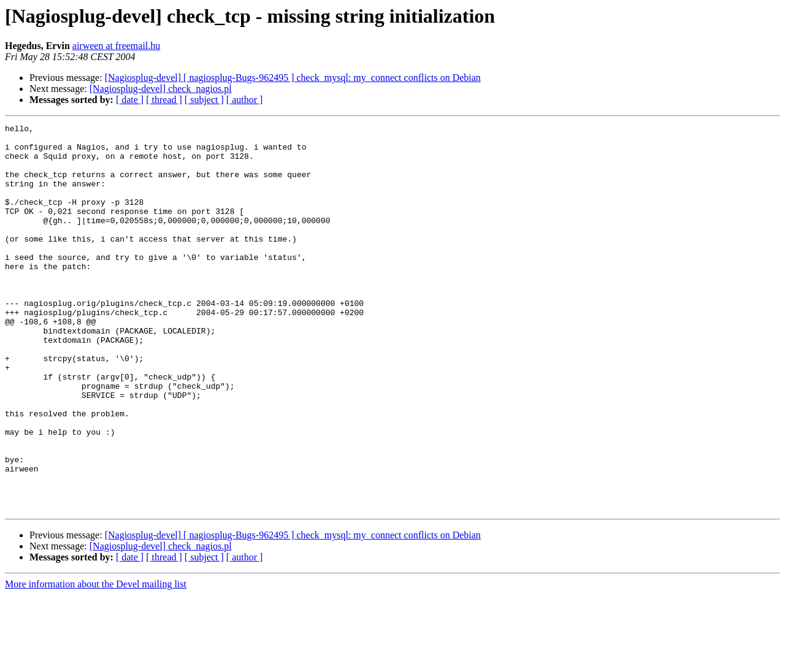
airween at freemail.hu (116, 46)
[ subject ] (204, 100)
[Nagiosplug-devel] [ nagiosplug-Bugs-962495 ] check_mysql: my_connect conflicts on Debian (293, 78)
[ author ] (245, 100)
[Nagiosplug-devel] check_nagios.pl (161, 89)
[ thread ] (164, 100)
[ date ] (130, 100)
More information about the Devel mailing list (96, 661)
